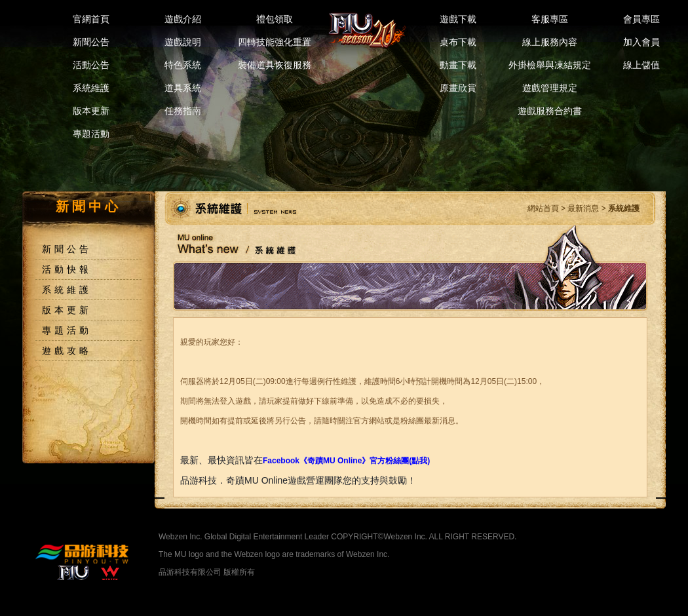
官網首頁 (91, 19)
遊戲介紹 (183, 19)
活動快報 (67, 269)
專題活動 (91, 134)
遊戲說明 (183, 42)
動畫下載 (458, 65)
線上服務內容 (550, 42)
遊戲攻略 (67, 351)
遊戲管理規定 (550, 88)
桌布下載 (458, 42)
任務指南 (183, 111)
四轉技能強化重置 (275, 42)
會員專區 (641, 19)
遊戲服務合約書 (550, 111)
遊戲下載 (458, 19)
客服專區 (550, 19)
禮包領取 (275, 19)
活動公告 (91, 65)
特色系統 (183, 65)
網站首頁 (543, 208)
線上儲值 (641, 65)
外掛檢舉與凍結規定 (550, 65)
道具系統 (183, 88)
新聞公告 (91, 42)
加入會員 (641, 42)
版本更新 (91, 111)
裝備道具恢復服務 (275, 65)
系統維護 (91, 88)
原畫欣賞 (458, 88)
